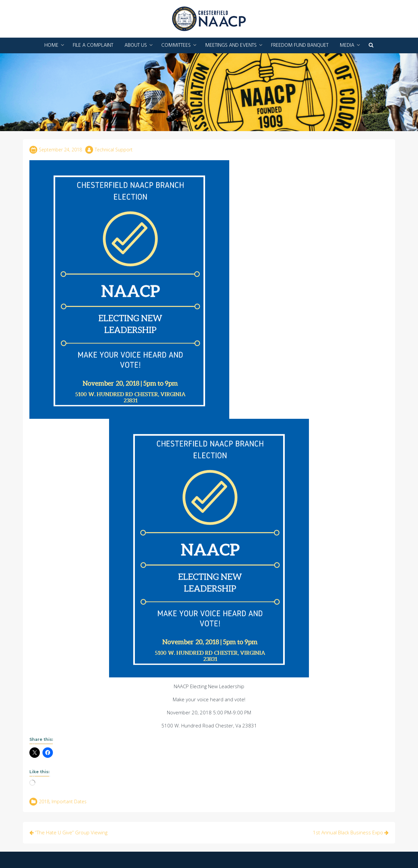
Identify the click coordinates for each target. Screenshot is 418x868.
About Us (136, 45)
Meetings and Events (231, 45)
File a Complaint (93, 45)
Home (51, 45)
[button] (371, 46)
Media (347, 45)
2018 (44, 801)
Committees (176, 45)
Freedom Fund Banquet (300, 45)
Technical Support (114, 150)
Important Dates (69, 801)
